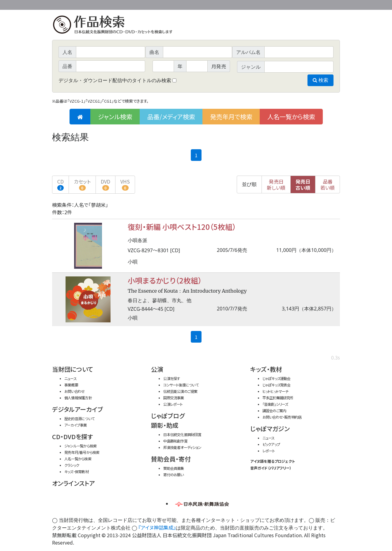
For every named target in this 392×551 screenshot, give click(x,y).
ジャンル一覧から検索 (80, 446)
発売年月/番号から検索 (82, 452)
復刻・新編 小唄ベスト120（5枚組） (182, 227)
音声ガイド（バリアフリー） (271, 468)
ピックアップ (271, 444)
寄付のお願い (173, 475)
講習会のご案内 (274, 410)
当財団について (73, 369)
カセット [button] (82, 184)
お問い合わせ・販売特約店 (282, 417)
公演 (157, 369)
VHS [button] (125, 184)
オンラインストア (73, 483)
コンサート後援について (181, 385)
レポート (269, 451)
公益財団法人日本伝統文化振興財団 (85, 4)
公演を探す (171, 378)
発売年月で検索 (231, 117)
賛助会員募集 (173, 468)
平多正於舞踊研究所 (278, 398)
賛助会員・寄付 (171, 459)
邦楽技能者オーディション (182, 447)
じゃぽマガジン (270, 429)
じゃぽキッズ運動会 (277, 378)
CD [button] (60, 184)
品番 (328, 184)
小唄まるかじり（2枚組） (165, 280)
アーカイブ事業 (76, 425)
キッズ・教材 (266, 369)
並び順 (249, 184)
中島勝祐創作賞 (175, 441)
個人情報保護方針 (78, 398)
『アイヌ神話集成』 (157, 527)
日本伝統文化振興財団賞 (182, 434)
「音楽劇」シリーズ (275, 404)
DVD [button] (106, 184)
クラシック (72, 465)
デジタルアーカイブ (77, 409)
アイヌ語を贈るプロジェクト (273, 461)
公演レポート (173, 404)
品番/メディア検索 (171, 117)
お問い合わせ (323, 4)
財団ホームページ (268, 4)
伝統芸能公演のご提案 (180, 391)
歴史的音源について (79, 418)
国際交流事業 (173, 398)
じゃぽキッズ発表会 (277, 385)
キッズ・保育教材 (76, 471)
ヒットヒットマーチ (275, 391)
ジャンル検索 (115, 117)
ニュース (70, 378)
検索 (320, 80)
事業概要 (292, 4)
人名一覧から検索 (291, 117)
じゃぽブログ (168, 416)
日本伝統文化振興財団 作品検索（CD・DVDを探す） (196, 26)
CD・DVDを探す (72, 437)
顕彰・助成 (165, 425)
